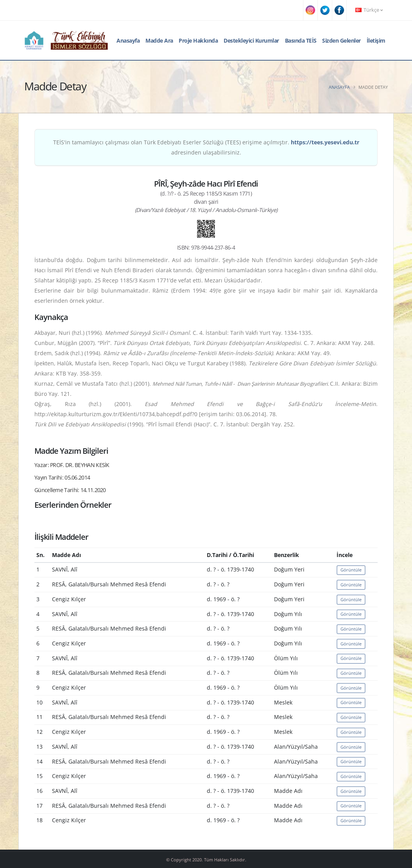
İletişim (376, 40)
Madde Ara (159, 40)
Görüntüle (351, 570)
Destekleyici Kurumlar (251, 40)
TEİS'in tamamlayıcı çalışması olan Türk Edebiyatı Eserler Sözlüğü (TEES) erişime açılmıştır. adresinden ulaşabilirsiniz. (206, 147)
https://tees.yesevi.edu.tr (325, 142)
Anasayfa (128, 40)
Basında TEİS (301, 40)
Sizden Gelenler (341, 40)
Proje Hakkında (198, 40)
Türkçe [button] (369, 10)
